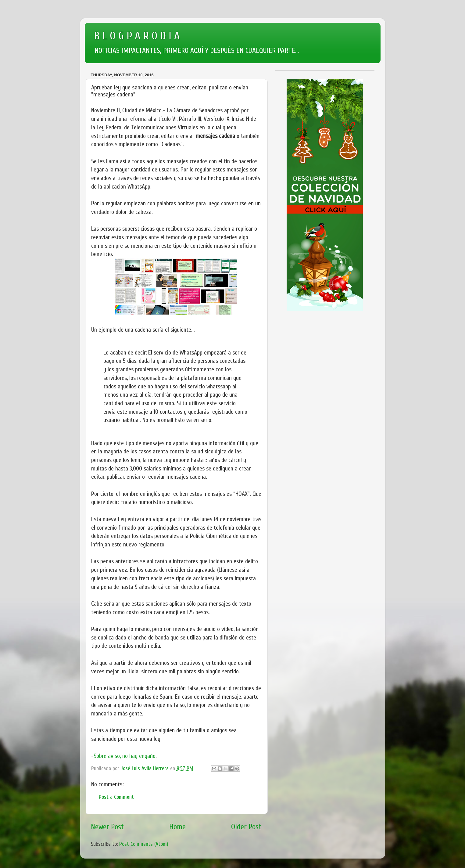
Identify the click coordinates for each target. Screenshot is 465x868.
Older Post (246, 827)
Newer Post (107, 827)
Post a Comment (116, 797)
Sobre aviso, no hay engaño (125, 756)
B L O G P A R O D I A (137, 36)
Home (177, 827)
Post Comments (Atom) (144, 844)
